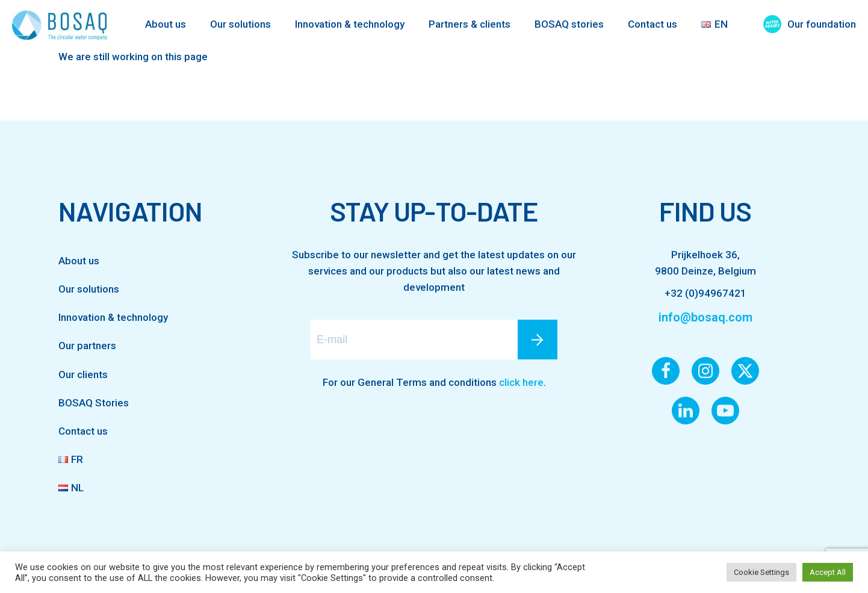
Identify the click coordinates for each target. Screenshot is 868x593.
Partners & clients (470, 24)
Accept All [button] (828, 572)
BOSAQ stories (569, 24)
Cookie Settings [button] (761, 572)
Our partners (87, 346)
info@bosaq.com (705, 317)
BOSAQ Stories (94, 403)
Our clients (83, 374)
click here (521, 382)
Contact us (653, 24)
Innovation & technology (350, 24)
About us (166, 24)
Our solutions (240, 24)
